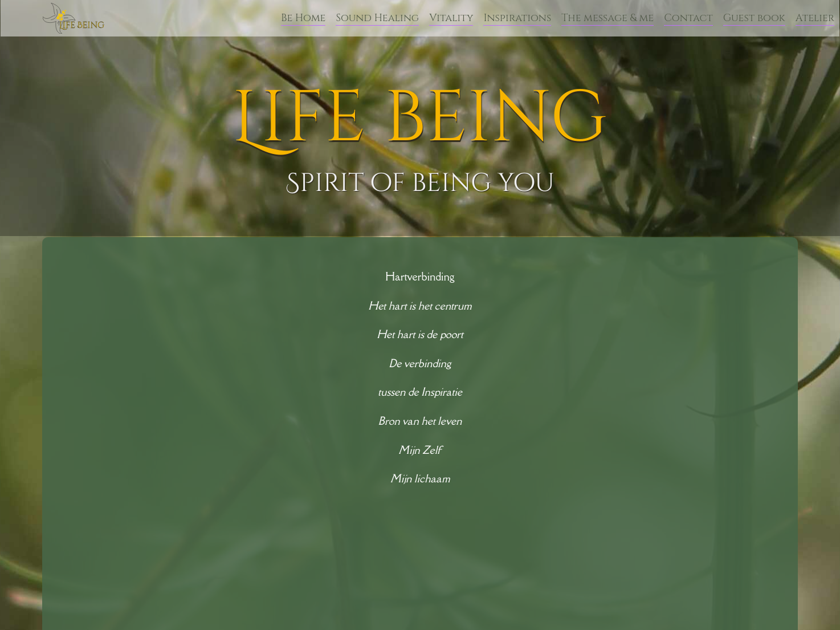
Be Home (303, 18)
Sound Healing (377, 18)
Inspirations (517, 18)
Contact (688, 18)
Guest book (754, 18)
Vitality (451, 18)
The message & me (607, 18)
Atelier (815, 18)
